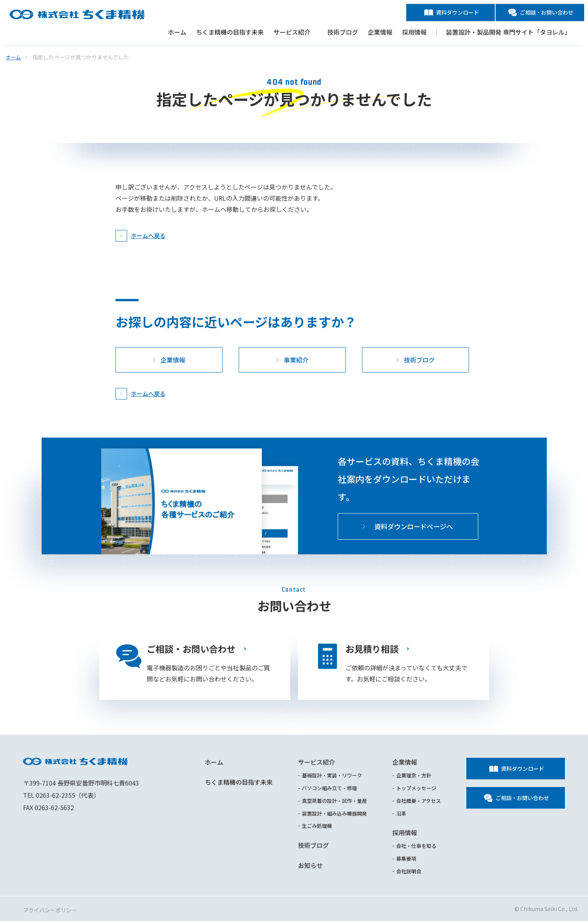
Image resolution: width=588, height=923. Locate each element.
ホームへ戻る (148, 236)
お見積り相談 (373, 649)
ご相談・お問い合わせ (193, 649)
